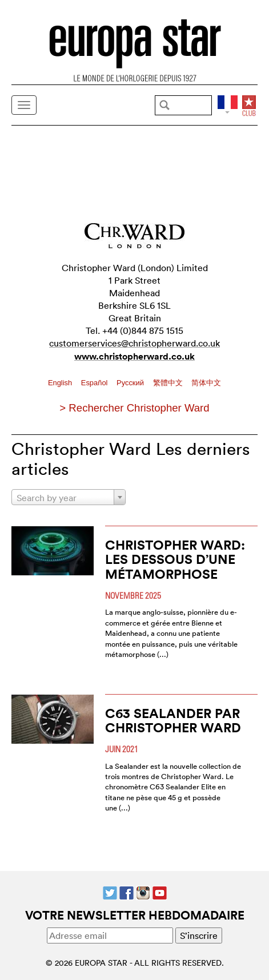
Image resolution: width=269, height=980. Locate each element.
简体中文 (206, 383)
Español (95, 383)
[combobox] (69, 497)
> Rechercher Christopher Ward (134, 408)
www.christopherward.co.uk (134, 356)
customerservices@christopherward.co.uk (134, 343)
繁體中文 (169, 383)
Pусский (131, 383)
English (61, 383)
